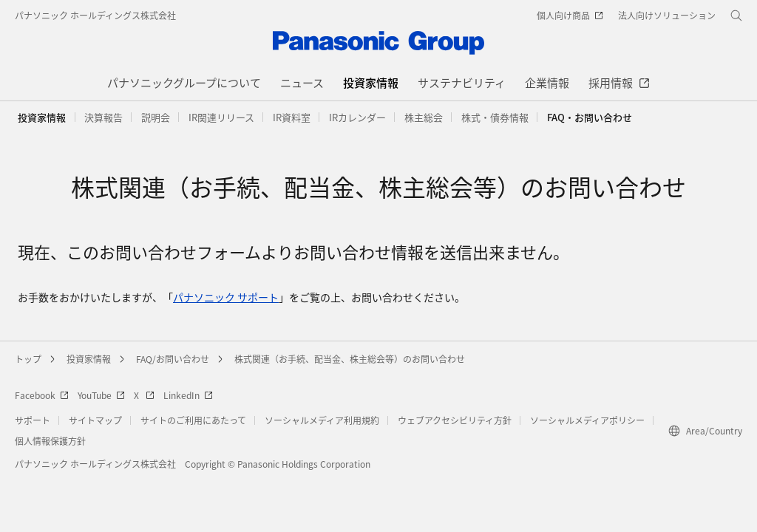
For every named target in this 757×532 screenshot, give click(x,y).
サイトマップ (95, 420)
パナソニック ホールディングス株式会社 (95, 15)
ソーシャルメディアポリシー (587, 420)
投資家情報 (42, 117)
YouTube (101, 395)
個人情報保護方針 (50, 441)
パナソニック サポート (226, 297)
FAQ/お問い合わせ (173, 359)
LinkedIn (188, 395)
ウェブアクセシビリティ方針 (455, 420)
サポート (33, 420)
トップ (28, 359)
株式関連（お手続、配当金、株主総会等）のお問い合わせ (350, 359)
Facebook (42, 395)
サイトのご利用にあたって (193, 420)
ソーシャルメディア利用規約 (322, 420)
